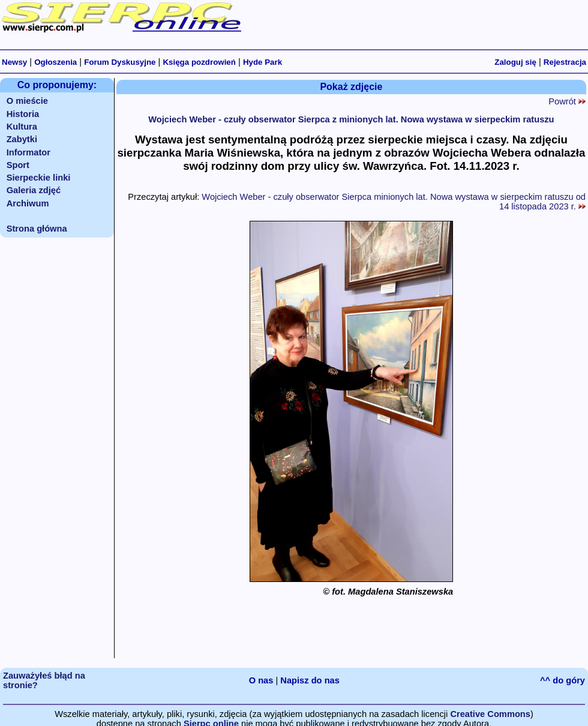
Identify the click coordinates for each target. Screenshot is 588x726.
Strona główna (37, 229)
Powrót (567, 101)
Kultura (22, 127)
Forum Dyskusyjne (120, 62)
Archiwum (28, 203)
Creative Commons (490, 714)
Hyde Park (262, 62)
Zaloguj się (515, 62)
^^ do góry (562, 680)
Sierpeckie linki (39, 178)
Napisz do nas (310, 680)
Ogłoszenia (55, 62)
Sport (18, 165)
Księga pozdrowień (199, 62)
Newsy (14, 62)
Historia (23, 114)
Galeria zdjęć (34, 190)
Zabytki (22, 139)
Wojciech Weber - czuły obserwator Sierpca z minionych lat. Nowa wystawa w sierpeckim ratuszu (351, 119)
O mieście (27, 101)
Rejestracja (565, 62)
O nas (261, 680)
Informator (28, 152)
